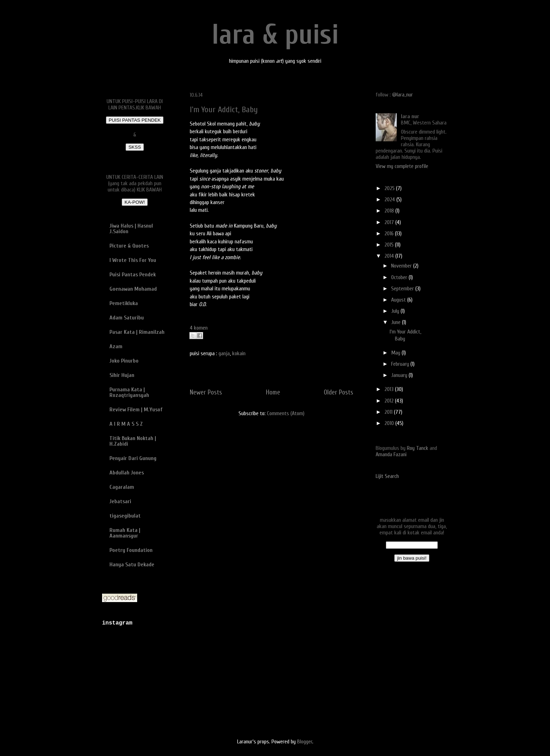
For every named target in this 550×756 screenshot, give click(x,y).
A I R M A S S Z (126, 424)
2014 (390, 256)
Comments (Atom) (286, 413)
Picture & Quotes (129, 246)
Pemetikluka (124, 303)
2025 (390, 188)
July (396, 311)
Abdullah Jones (127, 473)
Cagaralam (122, 487)
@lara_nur (403, 95)
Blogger (305, 742)
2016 (390, 234)
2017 (390, 222)
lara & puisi (275, 35)
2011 (389, 412)
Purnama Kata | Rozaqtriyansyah (129, 392)
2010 (390, 423)
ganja (224, 353)
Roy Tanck (418, 448)
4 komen (199, 328)
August (399, 300)
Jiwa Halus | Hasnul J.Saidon (131, 229)
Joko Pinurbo (124, 361)
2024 (390, 200)
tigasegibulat (125, 516)
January (400, 375)
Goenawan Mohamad (133, 289)
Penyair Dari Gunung (133, 458)
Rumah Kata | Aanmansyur (125, 533)
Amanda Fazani (391, 454)
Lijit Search (387, 476)
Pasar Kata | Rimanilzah (137, 332)
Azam (116, 346)
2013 (390, 389)
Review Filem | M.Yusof (136, 410)
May (396, 353)
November (402, 266)
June (397, 322)
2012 (390, 401)
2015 (390, 245)
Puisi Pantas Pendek (133, 275)
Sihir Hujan (122, 375)
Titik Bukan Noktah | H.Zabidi (133, 441)
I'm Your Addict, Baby (224, 110)
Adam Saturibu (127, 318)
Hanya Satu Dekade (132, 565)
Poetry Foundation (131, 550)
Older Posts (338, 392)
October (400, 277)
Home (273, 392)
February (401, 364)
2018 (390, 211)
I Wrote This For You (133, 260)
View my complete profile (402, 166)
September (403, 289)
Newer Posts (206, 392)
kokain (239, 353)
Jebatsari (120, 501)
